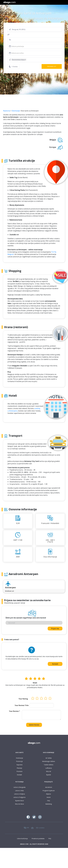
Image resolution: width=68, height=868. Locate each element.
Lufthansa (49, 768)
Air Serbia (49, 758)
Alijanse (49, 794)
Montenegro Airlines (49, 761)
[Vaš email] (34, 623)
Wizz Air (49, 771)
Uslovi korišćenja (22, 839)
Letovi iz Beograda (19, 787)
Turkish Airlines (49, 765)
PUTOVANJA (19, 782)
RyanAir (49, 775)
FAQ (49, 801)
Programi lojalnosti (49, 791)
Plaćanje (19, 768)
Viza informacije (50, 557)
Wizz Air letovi (19, 804)
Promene (19, 771)
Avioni (49, 797)
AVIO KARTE (19, 752)
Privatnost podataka (38, 839)
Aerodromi (49, 787)
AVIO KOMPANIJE (49, 752)
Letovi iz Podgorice (19, 797)
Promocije (19, 761)
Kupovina (19, 765)
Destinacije (16, 111)
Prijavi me (55, 629)
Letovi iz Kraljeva (19, 794)
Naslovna (7, 111)
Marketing (49, 804)
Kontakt (55, 664)
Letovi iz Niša (19, 791)
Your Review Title (22, 705)
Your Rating (23, 699)
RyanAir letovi (19, 801)
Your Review (14, 711)
